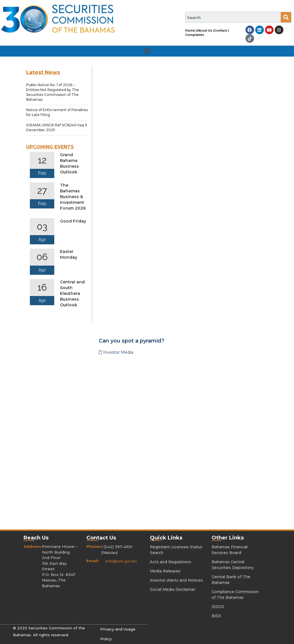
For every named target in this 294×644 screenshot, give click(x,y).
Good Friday (73, 221)
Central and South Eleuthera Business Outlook (72, 293)
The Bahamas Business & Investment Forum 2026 (73, 197)
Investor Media (118, 352)
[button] (147, 51)
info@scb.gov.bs (121, 561)
